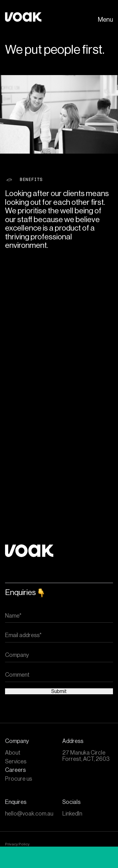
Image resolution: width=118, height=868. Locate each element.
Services (16, 762)
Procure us (19, 779)
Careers (15, 770)
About (13, 753)
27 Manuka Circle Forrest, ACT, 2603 (86, 756)
